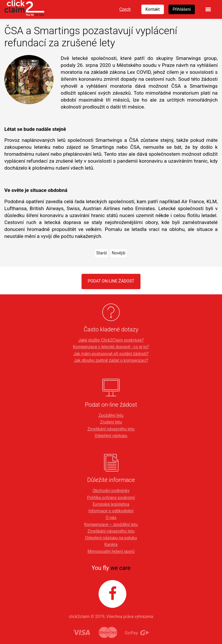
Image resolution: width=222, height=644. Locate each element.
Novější (119, 253)
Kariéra (111, 545)
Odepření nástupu (111, 436)
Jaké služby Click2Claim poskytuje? (111, 340)
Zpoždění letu (111, 415)
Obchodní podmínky (111, 491)
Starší (102, 253)
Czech (125, 9)
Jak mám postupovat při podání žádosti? (111, 354)
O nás (111, 518)
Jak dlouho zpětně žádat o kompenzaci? (111, 360)
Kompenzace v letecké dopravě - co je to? (111, 347)
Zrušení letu (111, 422)
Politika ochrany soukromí (111, 498)
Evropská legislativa (111, 504)
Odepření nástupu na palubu (111, 538)
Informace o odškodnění (111, 511)
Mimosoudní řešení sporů (111, 552)
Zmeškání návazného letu (111, 429)
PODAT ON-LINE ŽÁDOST (111, 281)
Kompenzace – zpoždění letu (111, 525)
